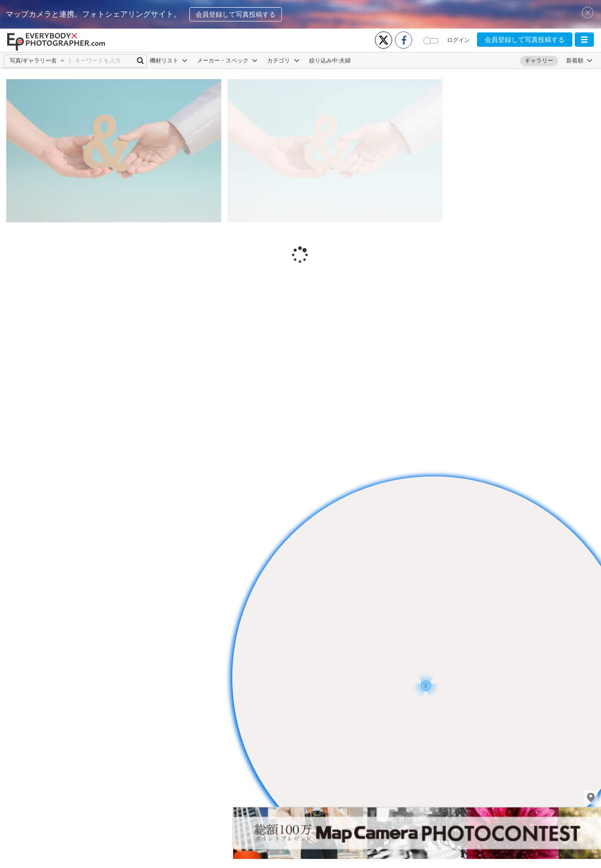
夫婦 (345, 61)
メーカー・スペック (227, 61)
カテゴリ (283, 61)
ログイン (458, 40)
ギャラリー (539, 61)
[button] (584, 40)
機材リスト (169, 61)
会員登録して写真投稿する (236, 14)
